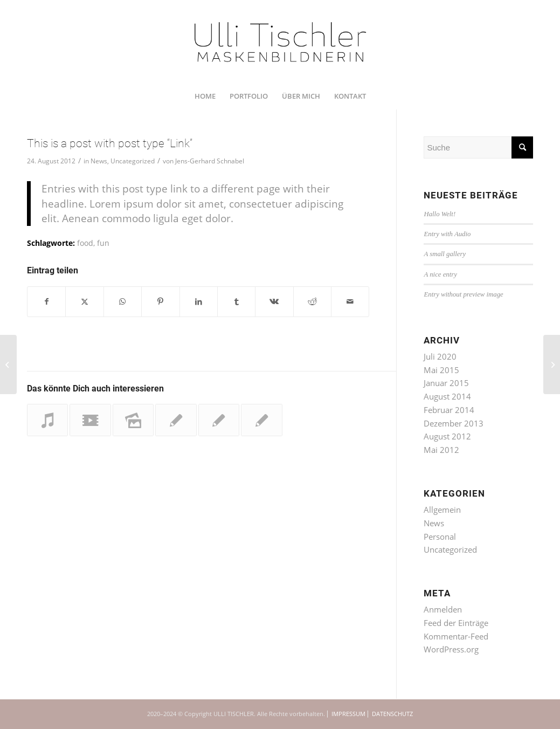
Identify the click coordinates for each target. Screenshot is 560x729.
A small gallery (445, 254)
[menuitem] (205, 96)
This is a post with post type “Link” (110, 143)
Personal (440, 537)
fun (103, 243)
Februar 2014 (449, 410)
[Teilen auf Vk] (274, 302)
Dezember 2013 (454, 423)
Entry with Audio (447, 234)
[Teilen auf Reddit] (312, 302)
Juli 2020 (440, 356)
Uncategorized (133, 161)
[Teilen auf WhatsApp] (123, 302)
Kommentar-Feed (456, 636)
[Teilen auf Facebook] (46, 302)
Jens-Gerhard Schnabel (210, 161)
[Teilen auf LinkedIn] (199, 302)
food (85, 243)
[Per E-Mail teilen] (350, 302)
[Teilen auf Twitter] (84, 302)
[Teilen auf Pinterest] (160, 302)
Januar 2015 (446, 383)
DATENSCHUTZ (392, 714)
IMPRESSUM (348, 714)
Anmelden (443, 609)
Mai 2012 (441, 450)
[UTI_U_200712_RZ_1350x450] (280, 41)
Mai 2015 (441, 370)
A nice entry (440, 274)
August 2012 (447, 436)
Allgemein (442, 510)
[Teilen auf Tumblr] (236, 302)
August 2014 (447, 396)
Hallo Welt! (440, 214)
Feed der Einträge (456, 623)
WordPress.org (451, 649)
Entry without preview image (463, 294)
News (99, 161)
